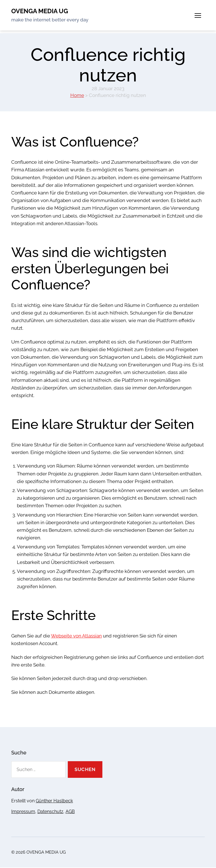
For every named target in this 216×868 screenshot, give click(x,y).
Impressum (23, 812)
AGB (70, 812)
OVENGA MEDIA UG (42, 11)
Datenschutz (50, 812)
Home (77, 96)
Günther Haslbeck (54, 801)
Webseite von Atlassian (76, 636)
